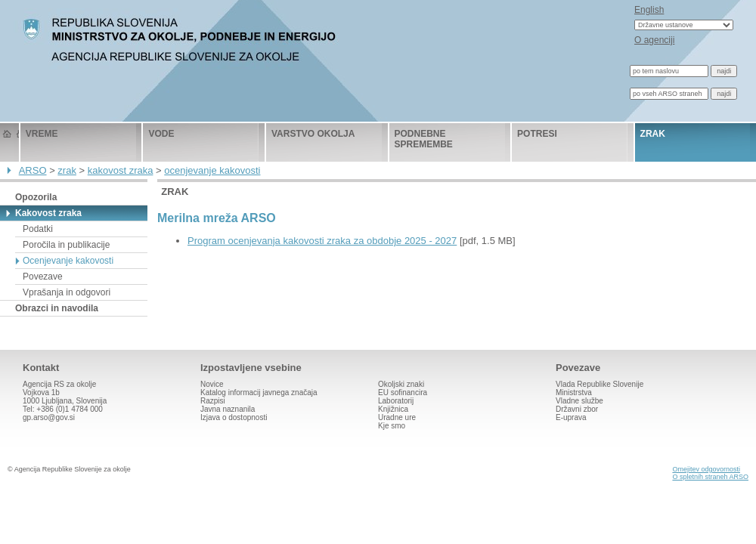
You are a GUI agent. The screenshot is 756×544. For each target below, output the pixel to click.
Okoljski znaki (401, 384)
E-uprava (571, 417)
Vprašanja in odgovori (67, 292)
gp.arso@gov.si (49, 417)
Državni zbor (577, 409)
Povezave (43, 277)
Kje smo (392, 426)
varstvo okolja (313, 134)
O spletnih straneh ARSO (710, 477)
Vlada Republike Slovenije (600, 384)
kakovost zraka (121, 170)
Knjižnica (393, 409)
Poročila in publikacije (66, 245)
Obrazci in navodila (57, 308)
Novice (212, 384)
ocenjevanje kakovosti (212, 170)
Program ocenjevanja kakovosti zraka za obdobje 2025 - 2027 (322, 241)
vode (161, 134)
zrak (653, 134)
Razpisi (213, 401)
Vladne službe (579, 401)
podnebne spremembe (424, 139)
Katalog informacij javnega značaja (259, 393)
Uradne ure (397, 417)
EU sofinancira (403, 393)
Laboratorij (396, 401)
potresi (537, 134)
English (649, 10)
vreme (42, 134)
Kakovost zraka (48, 213)
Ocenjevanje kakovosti (68, 261)
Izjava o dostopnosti (234, 417)
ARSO (33, 170)
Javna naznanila (228, 409)
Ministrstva (574, 393)
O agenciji (654, 40)
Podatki (38, 229)
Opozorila (36, 197)
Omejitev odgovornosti (706, 469)
